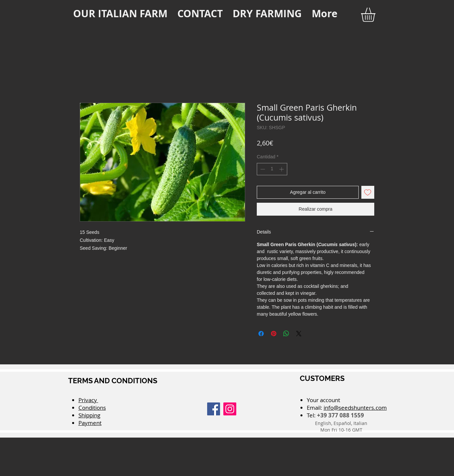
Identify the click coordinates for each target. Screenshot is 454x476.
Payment (90, 423)
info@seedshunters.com (355, 408)
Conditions (92, 408)
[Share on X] (299, 334)
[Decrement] (262, 169)
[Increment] (282, 169)
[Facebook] (214, 409)
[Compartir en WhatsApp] (286, 334)
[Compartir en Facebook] (261, 334)
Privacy (88, 400)
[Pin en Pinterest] (274, 334)
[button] (376, 15)
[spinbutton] (272, 169)
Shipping (89, 415)
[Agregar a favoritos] (368, 192)
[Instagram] (230, 409)
